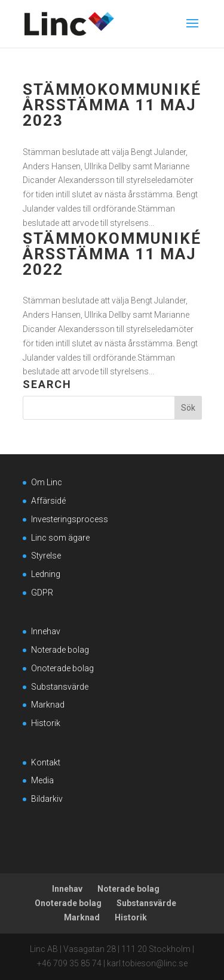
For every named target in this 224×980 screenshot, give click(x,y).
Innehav (46, 631)
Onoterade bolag (62, 668)
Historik (46, 723)
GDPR (42, 593)
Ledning (46, 574)
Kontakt (46, 762)
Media (42, 780)
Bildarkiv (47, 799)
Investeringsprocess (70, 519)
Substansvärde (60, 687)
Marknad (48, 705)
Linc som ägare (60, 538)
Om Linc (47, 482)
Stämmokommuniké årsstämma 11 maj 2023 (112, 105)
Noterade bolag (60, 650)
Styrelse (46, 556)
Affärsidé (48, 501)
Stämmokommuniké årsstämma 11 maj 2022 (112, 254)
